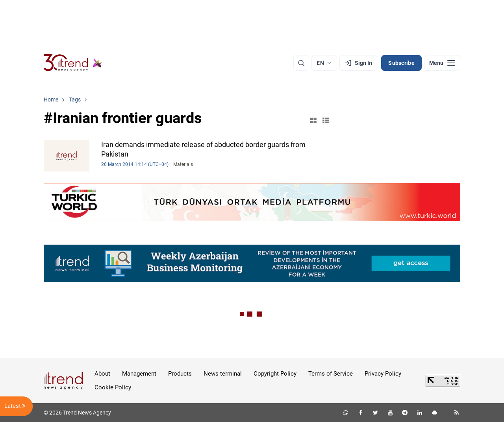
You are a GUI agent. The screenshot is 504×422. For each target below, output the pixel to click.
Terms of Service (331, 374)
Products (180, 374)
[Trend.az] (73, 63)
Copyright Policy (275, 374)
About (102, 374)
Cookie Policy (113, 387)
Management (139, 374)
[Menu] (442, 63)
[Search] (301, 63)
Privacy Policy (383, 374)
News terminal (223, 374)
